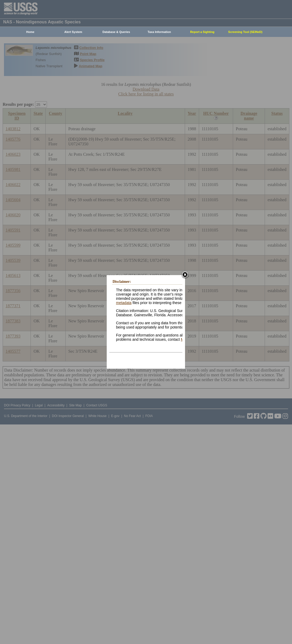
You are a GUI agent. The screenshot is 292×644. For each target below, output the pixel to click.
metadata (124, 303)
